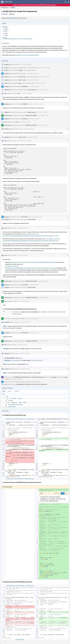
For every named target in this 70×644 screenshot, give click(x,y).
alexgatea (10, 18)
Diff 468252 (25, 86)
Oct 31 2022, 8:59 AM (25, 322)
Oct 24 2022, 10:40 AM (25, 122)
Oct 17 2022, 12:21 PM (43, 116)
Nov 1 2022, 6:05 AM (25, 353)
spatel (6, 35)
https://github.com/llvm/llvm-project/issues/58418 (27, 55)
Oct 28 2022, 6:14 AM (32, 137)
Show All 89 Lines (20, 586)
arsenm (7, 30)
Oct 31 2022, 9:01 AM (34, 333)
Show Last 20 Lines (29, 479)
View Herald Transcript (33, 68)
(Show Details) (32, 90)
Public (13, 14)
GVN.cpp (11, 401)
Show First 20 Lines (10, 419)
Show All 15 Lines (20, 640)
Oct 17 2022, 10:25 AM (26, 65)
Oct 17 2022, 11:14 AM (38, 104)
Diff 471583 (25, 285)
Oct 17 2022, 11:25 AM (42, 112)
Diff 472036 (25, 333)
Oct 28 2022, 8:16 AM (38, 217)
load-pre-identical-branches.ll (16, 405)
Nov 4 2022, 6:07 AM (25, 369)
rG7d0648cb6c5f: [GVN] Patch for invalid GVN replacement (17, 39)
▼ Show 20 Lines (30, 419)
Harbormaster (8, 116)
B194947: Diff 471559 (31, 281)
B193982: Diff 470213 (31, 125)
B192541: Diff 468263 (31, 116)
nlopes (6, 33)
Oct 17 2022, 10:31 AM (34, 87)
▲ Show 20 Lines (10, 479)
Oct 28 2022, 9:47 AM (34, 285)
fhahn (6, 28)
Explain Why (8, 379)
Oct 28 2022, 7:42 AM (26, 141)
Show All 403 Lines (19, 479)
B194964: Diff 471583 (31, 298)
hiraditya (21, 70)
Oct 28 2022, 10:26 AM (43, 298)
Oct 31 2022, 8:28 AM (24, 301)
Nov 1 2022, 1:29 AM (22, 345)
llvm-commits (22, 77)
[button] (69, 2)
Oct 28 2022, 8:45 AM (22, 255)
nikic (6, 32)
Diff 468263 (25, 104)
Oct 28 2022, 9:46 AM (43, 281)
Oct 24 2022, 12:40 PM (43, 125)
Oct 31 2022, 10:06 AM (43, 341)
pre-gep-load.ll (12, 407)
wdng (20, 83)
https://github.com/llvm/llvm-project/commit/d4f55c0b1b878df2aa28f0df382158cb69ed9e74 (34, 262)
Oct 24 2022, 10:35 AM (34, 119)
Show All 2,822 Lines (20, 419)
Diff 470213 (25, 119)
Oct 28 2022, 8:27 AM (22, 228)
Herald (6, 68)
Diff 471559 (25, 217)
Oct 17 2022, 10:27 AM (33, 80)
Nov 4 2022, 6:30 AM (17, 379)
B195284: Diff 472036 (31, 341)
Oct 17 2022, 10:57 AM (42, 90)
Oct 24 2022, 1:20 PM (29, 129)
